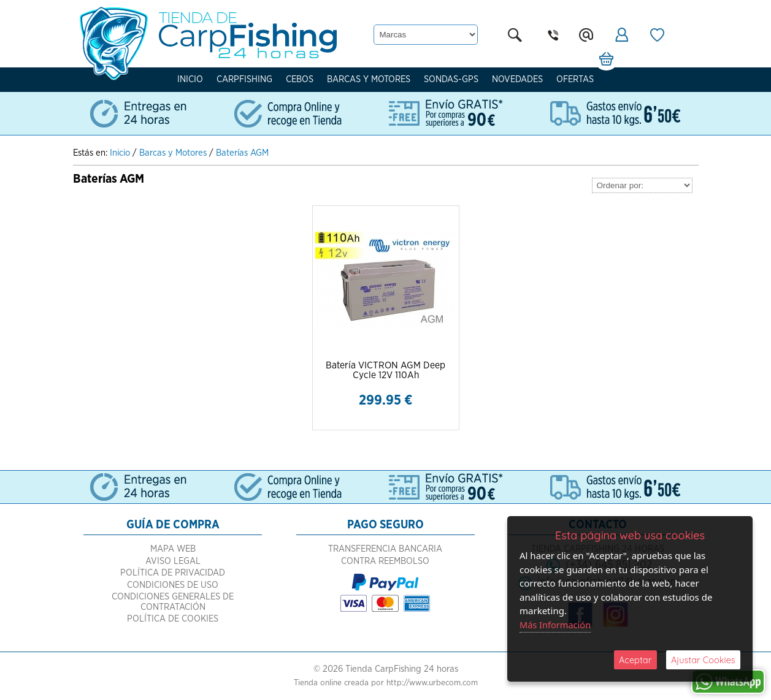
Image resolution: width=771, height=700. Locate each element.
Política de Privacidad (173, 586)
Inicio (190, 79)
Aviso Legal (173, 574)
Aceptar (635, 659)
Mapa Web (173, 562)
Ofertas (575, 79)
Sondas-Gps (451, 79)
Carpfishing (244, 79)
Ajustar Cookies (703, 659)
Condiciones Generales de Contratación (173, 615)
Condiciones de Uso (173, 598)
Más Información (556, 624)
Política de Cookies (173, 632)
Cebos (300, 79)
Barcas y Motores (369, 79)
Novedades (517, 79)
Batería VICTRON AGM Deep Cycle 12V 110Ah (386, 371)
